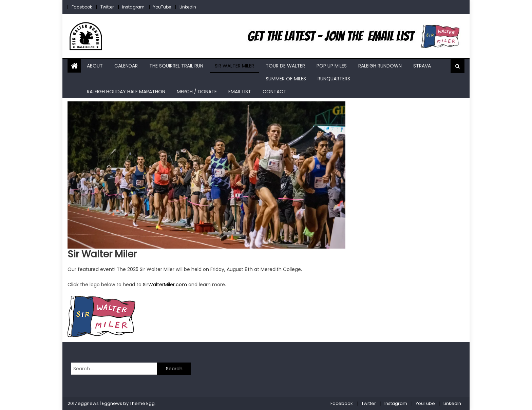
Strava (422, 66)
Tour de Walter (285, 66)
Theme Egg (142, 403)
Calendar (126, 66)
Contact (274, 92)
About (95, 66)
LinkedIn (188, 7)
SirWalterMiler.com (165, 285)
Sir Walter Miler (234, 66)
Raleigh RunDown (380, 66)
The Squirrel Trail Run (176, 66)
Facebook (82, 7)
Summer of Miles (286, 79)
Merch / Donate (197, 92)
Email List (240, 92)
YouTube (162, 7)
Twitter (107, 7)
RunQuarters (334, 79)
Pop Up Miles (332, 66)
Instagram (133, 7)
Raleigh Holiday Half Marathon (126, 92)
